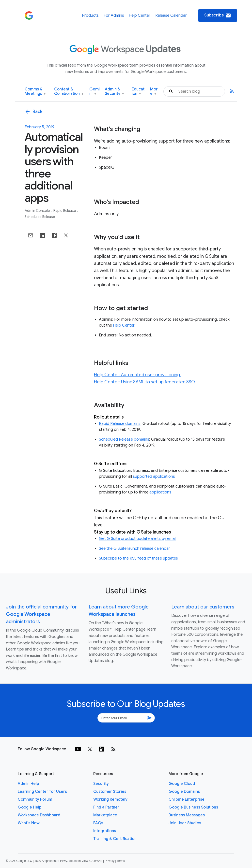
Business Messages (187, 815)
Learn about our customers (203, 607)
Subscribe (218, 15)
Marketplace (105, 815)
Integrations (105, 831)
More (154, 92)
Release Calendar (171, 15)
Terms (121, 861)
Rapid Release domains (120, 424)
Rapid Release (65, 211)
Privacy (110, 861)
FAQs (98, 823)
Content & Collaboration (69, 92)
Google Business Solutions (193, 807)
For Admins (114, 15)
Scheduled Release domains (124, 439)
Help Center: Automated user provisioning (137, 375)
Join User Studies (185, 823)
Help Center (140, 15)
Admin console (38, 211)
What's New (29, 823)
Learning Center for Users (42, 792)
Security (101, 784)
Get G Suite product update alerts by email (138, 539)
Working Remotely (110, 799)
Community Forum (35, 799)
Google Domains (184, 792)
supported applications (154, 477)
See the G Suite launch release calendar (134, 549)
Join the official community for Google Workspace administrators (41, 614)
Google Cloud (182, 784)
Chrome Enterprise (187, 799)
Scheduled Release (40, 217)
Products (90, 15)
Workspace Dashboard (39, 815)
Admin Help (28, 784)
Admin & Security (114, 92)
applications (160, 492)
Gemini (94, 92)
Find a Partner (106, 807)
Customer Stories (110, 792)
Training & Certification (115, 839)
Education (138, 92)
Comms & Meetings (35, 92)
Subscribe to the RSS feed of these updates (138, 558)
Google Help (30, 807)
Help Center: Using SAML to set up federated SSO (145, 382)
